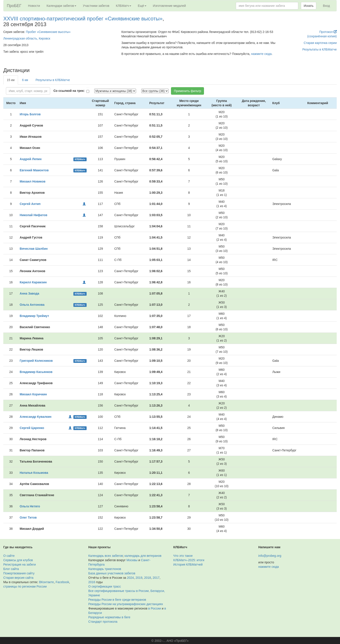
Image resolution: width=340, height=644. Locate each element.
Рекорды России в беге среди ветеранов (117, 600)
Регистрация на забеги (20, 564)
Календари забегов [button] (61, 6)
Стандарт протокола (103, 622)
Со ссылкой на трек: (69, 91)
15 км (11, 80)
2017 (156, 578)
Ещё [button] (142, 6)
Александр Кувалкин (36, 417)
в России (155, 608)
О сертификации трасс (105, 586)
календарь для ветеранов (143, 556)
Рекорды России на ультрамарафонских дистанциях (126, 604)
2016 (92, 582)
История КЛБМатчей (188, 564)
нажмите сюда (261, 54)
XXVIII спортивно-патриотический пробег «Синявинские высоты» (83, 19)
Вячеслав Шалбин (34, 249)
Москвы (132, 560)
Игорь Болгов (30, 114)
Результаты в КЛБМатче (320, 49)
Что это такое (183, 556)
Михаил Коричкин (33, 394)
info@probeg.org (270, 556)
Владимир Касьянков (36, 372)
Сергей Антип (30, 204)
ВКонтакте (46, 582)
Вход (326, 6)
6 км (25, 80)
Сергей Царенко (32, 428)
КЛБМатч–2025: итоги (189, 560)
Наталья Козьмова (34, 473)
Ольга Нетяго (30, 506)
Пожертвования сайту (19, 573)
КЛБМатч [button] (124, 6)
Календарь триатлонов (105, 569)
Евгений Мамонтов (34, 170)
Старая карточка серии (320, 43)
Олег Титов (28, 517)
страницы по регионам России (25, 586)
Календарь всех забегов (106, 556)
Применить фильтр (187, 91)
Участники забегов (96, 6)
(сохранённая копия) (322, 36)
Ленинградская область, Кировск (27, 38)
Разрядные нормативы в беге (109, 617)
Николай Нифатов (34, 215)
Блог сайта (11, 569)
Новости (34, 6)
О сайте (9, 556)
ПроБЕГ (14, 6)
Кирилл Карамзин (33, 282)
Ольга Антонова (32, 305)
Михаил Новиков (33, 181)
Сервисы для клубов (18, 560)
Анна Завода (30, 293)
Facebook (62, 582)
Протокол (328, 32)
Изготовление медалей (169, 6)
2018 (148, 578)
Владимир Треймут (35, 316)
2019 (139, 578)
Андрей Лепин (31, 159)
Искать (309, 6)
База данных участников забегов (112, 573)
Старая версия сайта (18, 578)
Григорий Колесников (36, 361)
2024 (130, 578)
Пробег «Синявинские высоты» (48, 32)
